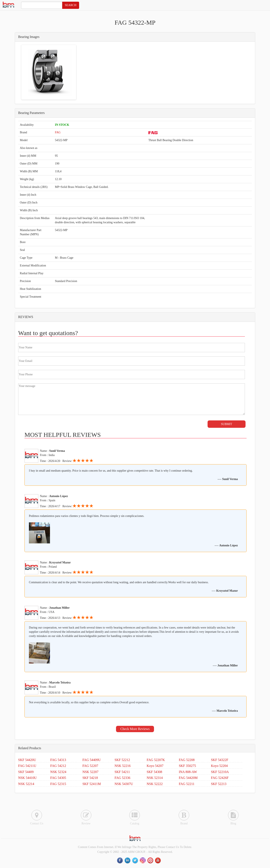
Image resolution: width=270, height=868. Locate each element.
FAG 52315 (58, 784)
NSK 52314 (155, 778)
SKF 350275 (187, 766)
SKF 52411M (92, 784)
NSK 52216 (123, 766)
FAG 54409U (92, 760)
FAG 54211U (27, 766)
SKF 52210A (220, 772)
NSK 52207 (90, 772)
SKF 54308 (154, 772)
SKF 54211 (122, 772)
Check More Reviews (135, 729)
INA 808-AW (188, 772)
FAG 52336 (122, 778)
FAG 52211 (187, 784)
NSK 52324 (58, 772)
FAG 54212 (58, 766)
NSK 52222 (155, 784)
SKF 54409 (26, 772)
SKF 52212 (122, 760)
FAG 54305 (58, 778)
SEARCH (71, 5)
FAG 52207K (156, 760)
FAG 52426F (220, 778)
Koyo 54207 (155, 766)
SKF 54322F (220, 760)
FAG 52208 (187, 760)
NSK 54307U (124, 784)
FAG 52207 (90, 766)
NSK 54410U (27, 778)
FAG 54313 (58, 760)
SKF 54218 (90, 778)
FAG (58, 132)
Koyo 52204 (219, 766)
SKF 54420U (27, 760)
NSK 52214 (26, 784)
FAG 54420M (188, 778)
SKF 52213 (219, 784)
